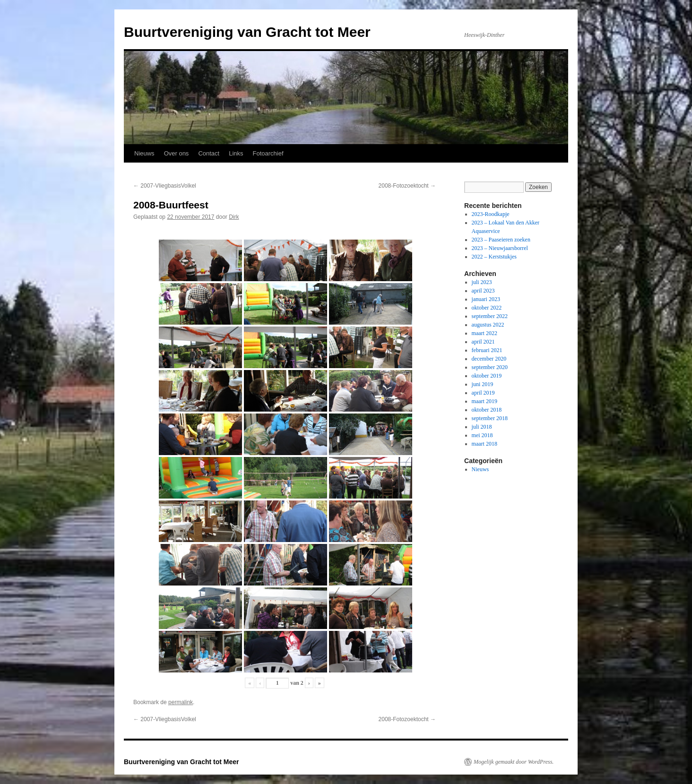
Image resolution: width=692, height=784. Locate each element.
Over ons (177, 153)
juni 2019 (483, 384)
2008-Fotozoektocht (407, 186)
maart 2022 (484, 333)
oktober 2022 (487, 308)
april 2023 (483, 291)
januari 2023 (486, 299)
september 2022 (490, 316)
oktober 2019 (487, 376)
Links (236, 153)
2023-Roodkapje (491, 214)
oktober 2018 (487, 410)
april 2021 (483, 342)
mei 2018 (482, 435)
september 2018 (490, 418)
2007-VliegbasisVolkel (165, 186)
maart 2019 (484, 401)
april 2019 (483, 393)
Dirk (234, 217)
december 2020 (489, 359)
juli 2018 (482, 427)
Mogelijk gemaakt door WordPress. (514, 762)
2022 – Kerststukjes (494, 257)
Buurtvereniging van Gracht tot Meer (247, 32)
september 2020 (490, 367)
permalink (181, 702)
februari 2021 (487, 350)
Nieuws (144, 153)
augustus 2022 (488, 325)
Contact (209, 153)
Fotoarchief (268, 153)
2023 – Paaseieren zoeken (501, 240)
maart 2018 (484, 444)
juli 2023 (482, 282)
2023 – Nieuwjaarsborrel (500, 248)
